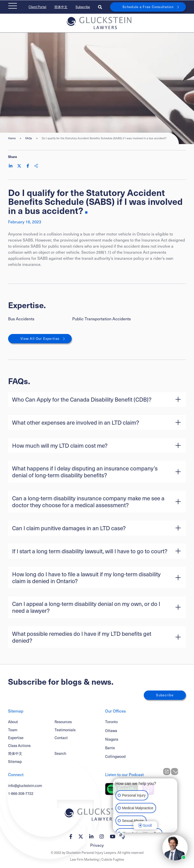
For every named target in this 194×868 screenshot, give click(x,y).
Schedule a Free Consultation (148, 7)
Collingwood (115, 756)
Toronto (111, 722)
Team (13, 730)
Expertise (16, 738)
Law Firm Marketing (84, 859)
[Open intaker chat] (121, 835)
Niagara (112, 739)
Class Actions (19, 745)
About (13, 722)
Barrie (110, 748)
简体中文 (61, 7)
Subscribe (83, 7)
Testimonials (65, 730)
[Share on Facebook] (28, 166)
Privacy (97, 845)
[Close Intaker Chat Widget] (175, 772)
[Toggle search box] (100, 7)
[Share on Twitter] (19, 166)
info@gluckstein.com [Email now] (25, 785)
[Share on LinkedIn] (11, 166)
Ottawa (111, 731)
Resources (63, 722)
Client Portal (37, 7)
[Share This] (36, 166)
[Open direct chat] (167, 772)
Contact (61, 738)
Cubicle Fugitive (113, 859)
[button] (97, 399)
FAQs (29, 138)
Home (12, 138)
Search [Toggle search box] (60, 753)
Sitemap (15, 761)
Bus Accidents (21, 319)
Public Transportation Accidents (102, 319)
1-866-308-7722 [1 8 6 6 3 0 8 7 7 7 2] (21, 793)
